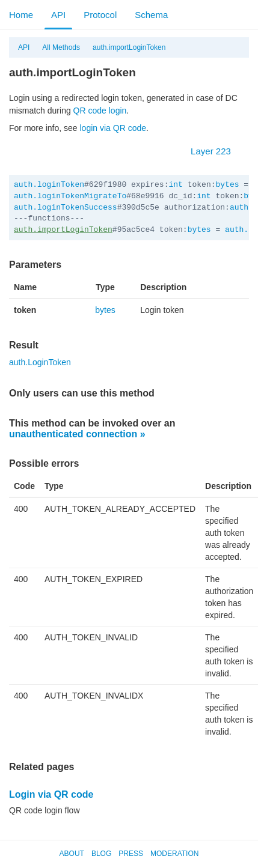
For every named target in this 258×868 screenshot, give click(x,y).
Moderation (174, 854)
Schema (151, 15)
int (175, 185)
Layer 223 (217, 151)
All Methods (61, 47)
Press (131, 854)
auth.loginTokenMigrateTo (70, 196)
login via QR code (113, 128)
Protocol (100, 15)
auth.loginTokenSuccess (66, 208)
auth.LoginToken (40, 362)
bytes (227, 185)
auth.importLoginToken (129, 47)
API (58, 15)
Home (21, 15)
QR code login (100, 111)
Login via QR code (51, 794)
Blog (101, 854)
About (72, 854)
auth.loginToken (49, 185)
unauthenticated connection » (77, 434)
